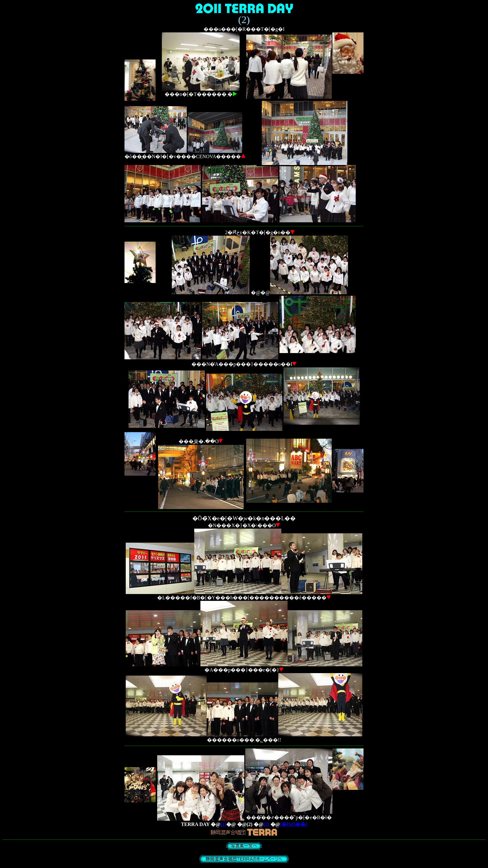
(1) (223, 824)
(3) (266, 824)
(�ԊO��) (294, 824)
